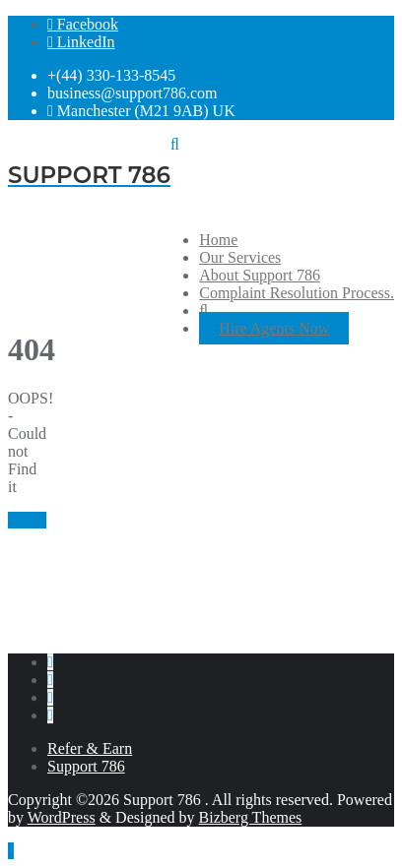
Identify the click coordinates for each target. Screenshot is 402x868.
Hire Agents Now (274, 328)
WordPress (62, 817)
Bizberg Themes (251, 817)
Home (27, 520)
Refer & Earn (90, 748)
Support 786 (86, 766)
